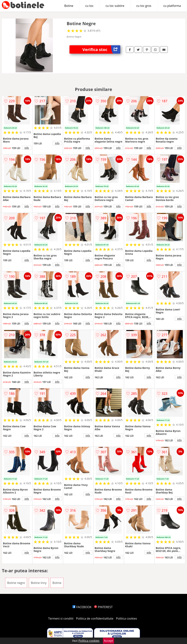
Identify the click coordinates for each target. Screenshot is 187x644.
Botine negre (16, 583)
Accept (108, 641)
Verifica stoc (101, 49)
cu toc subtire (115, 6)
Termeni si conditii (61, 618)
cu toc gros (144, 6)
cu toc (90, 6)
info (27, 148)
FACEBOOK (82, 607)
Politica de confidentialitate (95, 618)
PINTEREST (103, 607)
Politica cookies (127, 618)
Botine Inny (39, 583)
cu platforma (172, 6)
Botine (69, 6)
